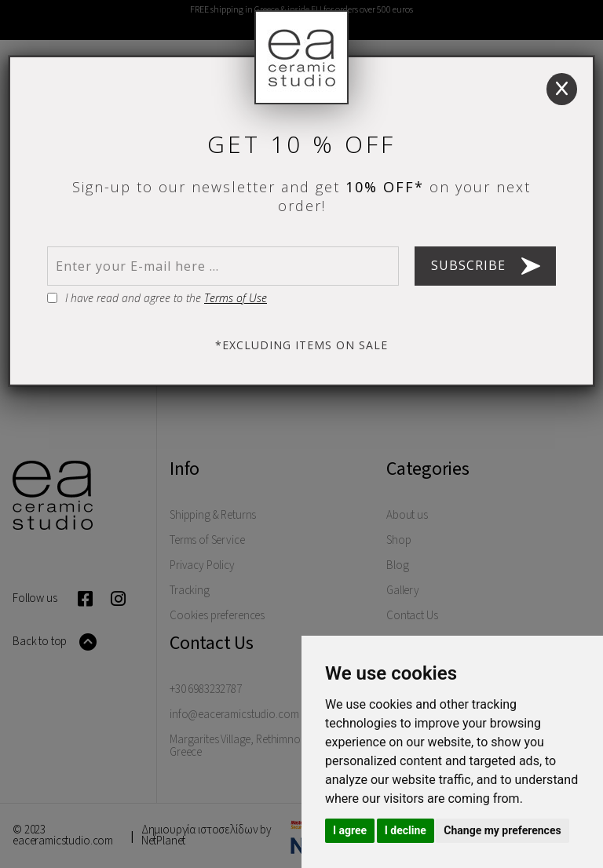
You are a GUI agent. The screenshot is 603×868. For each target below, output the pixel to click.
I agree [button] (350, 830)
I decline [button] (406, 830)
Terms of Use (236, 298)
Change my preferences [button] (502, 830)
